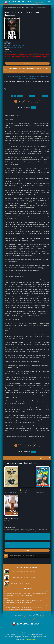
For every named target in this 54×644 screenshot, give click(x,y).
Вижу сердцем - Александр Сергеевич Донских (18, 596)
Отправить (27, 551)
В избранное (45, 458)
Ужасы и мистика (17, 47)
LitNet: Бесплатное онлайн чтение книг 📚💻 (14, 8)
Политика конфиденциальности (35, 615)
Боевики (28, 8)
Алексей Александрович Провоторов (18, 45)
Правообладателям (17, 615)
